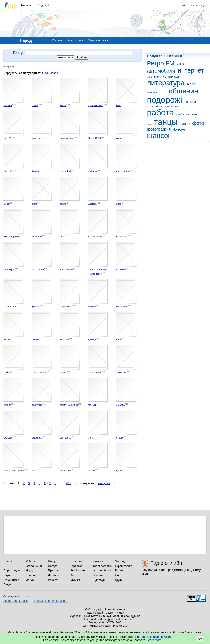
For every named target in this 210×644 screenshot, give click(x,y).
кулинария (173, 76)
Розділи (42, 5)
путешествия (171, 106)
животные (122, 372)
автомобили (161, 71)
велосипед (122, 306)
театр (185, 124)
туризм (92, 306)
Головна (26, 5)
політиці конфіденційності (154, 637)
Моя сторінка (75, 40)
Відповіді (99, 580)
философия (95, 372)
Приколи (54, 570)
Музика (75, 580)
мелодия (8, 438)
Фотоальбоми (102, 570)
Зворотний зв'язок (15, 601)
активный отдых (69, 405)
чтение (7, 405)
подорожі (164, 100)
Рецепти (54, 580)
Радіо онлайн (166, 563)
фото (198, 123)
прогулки (37, 405)
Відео (7, 575)
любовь (120, 405)
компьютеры (39, 372)
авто (182, 64)
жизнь (7, 339)
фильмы (36, 306)
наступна (104, 483)
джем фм (37, 438)
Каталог (98, 561)
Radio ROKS (95, 138)
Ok (200, 639)
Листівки (54, 575)
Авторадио (38, 269)
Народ (30, 570)
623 (69, 483)
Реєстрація (199, 5)
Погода (53, 566)
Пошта (8, 561)
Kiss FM (8, 171)
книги (157, 77)
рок (33, 471)
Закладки (121, 561)
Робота (31, 561)
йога (90, 438)
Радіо (7, 584)
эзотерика (65, 438)
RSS (6, 566)
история (64, 339)
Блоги (119, 570)
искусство (65, 471)
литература (166, 83)
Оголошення (34, 566)
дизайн (92, 339)
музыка (163, 93)
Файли (30, 580)
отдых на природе (14, 471)
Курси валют (123, 566)
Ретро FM (161, 63)
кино (149, 77)
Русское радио (12, 236)
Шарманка (66, 306)
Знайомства (78, 570)
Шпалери (32, 575)
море (191, 84)
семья (63, 372)
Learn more (154, 640)
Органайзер (11, 580)
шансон (159, 136)
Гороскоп (76, 566)
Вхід (184, 5)
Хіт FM (7, 138)
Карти (74, 575)
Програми (77, 561)
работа (160, 113)
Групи (119, 580)
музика (152, 92)
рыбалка (183, 114)
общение (183, 91)
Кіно (119, 339)
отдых (120, 438)
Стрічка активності (99, 40)
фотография (159, 129)
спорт (149, 124)
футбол (179, 129)
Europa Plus (66, 269)
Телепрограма (102, 566)
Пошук (52, 561)
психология (154, 106)
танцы (166, 122)
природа (190, 102)
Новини (98, 575)
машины (93, 405)
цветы (120, 471)
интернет (191, 70)
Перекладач (12, 570)
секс (196, 114)
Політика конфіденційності (50, 601)
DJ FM (92, 471)
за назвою (52, 73)
